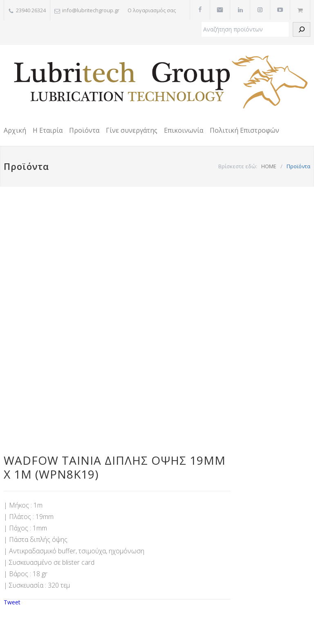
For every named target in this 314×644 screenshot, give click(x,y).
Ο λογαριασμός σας (152, 10)
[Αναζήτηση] (302, 29)
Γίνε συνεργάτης (132, 130)
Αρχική (15, 130)
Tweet (12, 602)
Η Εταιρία (48, 130)
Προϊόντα (84, 130)
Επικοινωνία (184, 130)
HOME (269, 166)
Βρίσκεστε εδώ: (238, 166)
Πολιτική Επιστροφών (244, 130)
